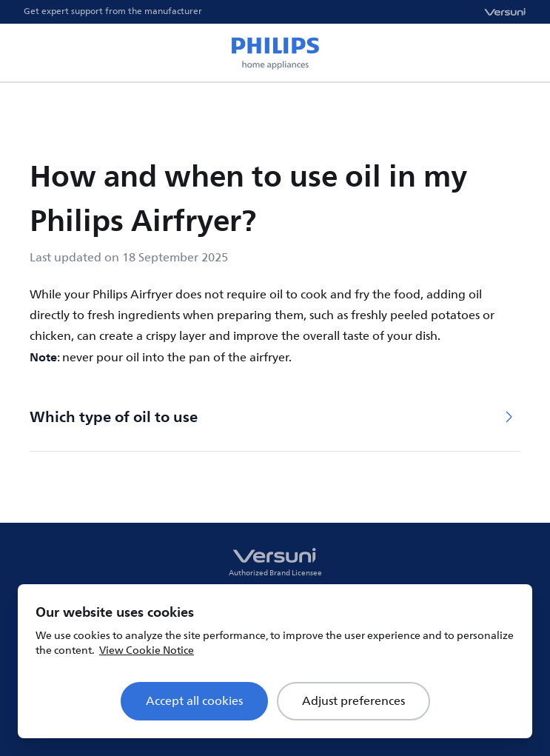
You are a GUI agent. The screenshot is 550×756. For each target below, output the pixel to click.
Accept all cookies (194, 701)
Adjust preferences (353, 701)
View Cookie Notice (147, 650)
